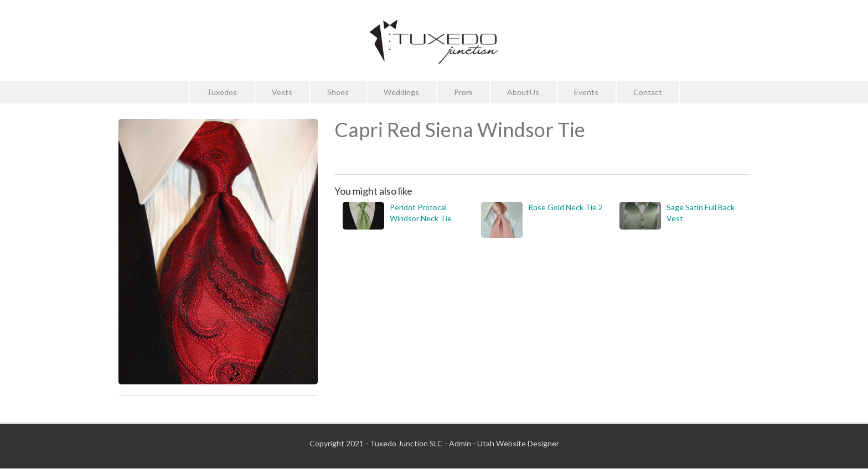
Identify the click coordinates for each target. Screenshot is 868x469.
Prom (463, 92)
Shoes (338, 92)
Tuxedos (222, 92)
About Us (523, 92)
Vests (282, 92)
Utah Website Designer (518, 443)
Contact (648, 92)
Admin (460, 443)
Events (586, 92)
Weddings (401, 92)
